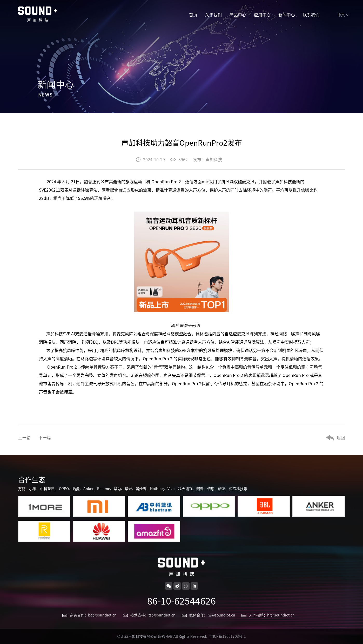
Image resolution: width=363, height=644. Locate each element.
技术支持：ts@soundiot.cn (153, 615)
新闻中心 (287, 15)
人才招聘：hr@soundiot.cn (272, 615)
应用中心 (262, 15)
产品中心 (238, 15)
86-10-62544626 (181, 601)
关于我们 (213, 15)
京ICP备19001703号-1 (228, 636)
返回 (341, 438)
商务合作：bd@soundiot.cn (93, 615)
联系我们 (311, 15)
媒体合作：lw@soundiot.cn (212, 615)
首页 (193, 15)
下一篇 (45, 438)
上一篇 (24, 438)
